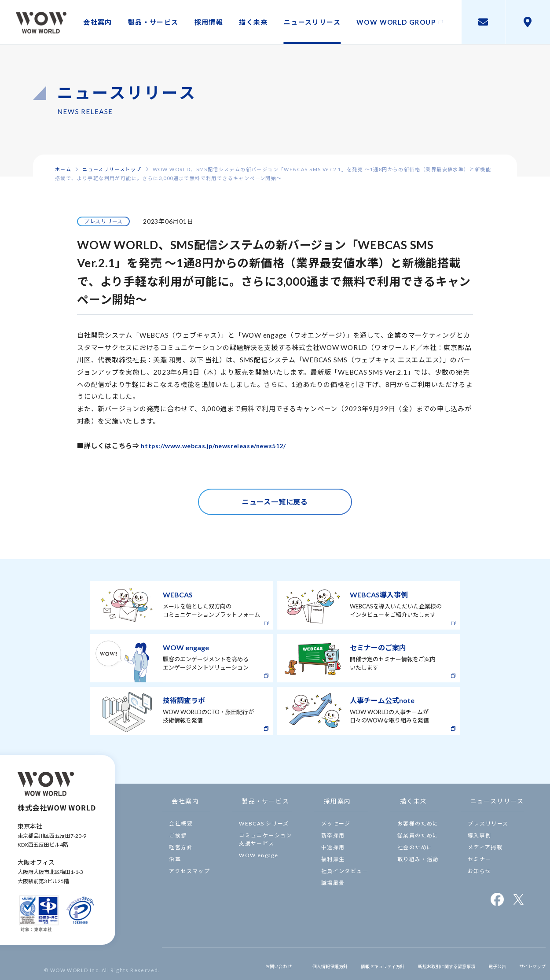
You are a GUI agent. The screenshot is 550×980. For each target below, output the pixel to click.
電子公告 (488, 964)
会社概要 (181, 823)
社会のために (415, 847)
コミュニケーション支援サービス (266, 839)
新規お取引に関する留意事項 (428, 964)
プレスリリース (488, 823)
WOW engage (258, 855)
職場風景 (333, 883)
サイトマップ (528, 964)
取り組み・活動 (418, 859)
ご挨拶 (178, 835)
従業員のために (418, 835)
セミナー (480, 859)
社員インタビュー (345, 871)
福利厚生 (333, 859)
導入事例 (480, 835)
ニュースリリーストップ (112, 169)
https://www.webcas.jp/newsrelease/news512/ (220, 446)
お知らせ (480, 871)
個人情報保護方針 (287, 964)
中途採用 (333, 847)
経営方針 (181, 847)
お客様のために (418, 823)
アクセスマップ (189, 871)
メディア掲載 (485, 847)
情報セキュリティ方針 (350, 964)
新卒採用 (333, 835)
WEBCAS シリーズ (264, 823)
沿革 (175, 859)
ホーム (63, 169)
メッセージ (336, 823)
